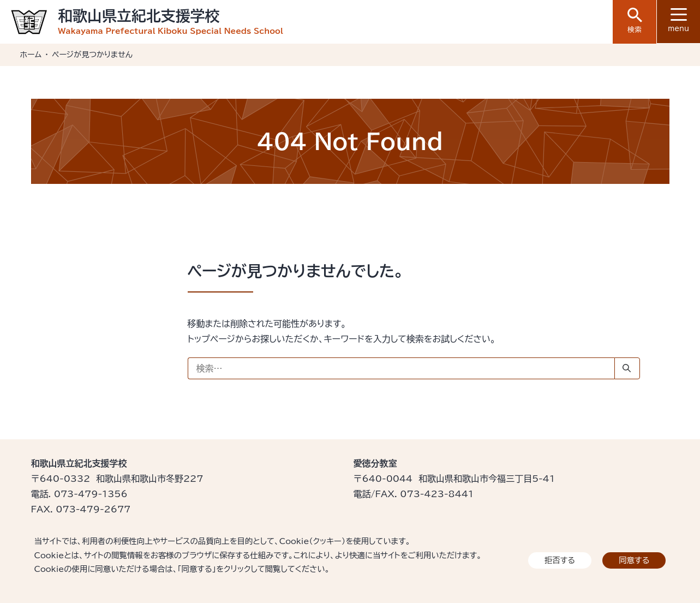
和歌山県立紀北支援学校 (139, 16)
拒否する (560, 560)
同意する (634, 560)
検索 (635, 20)
